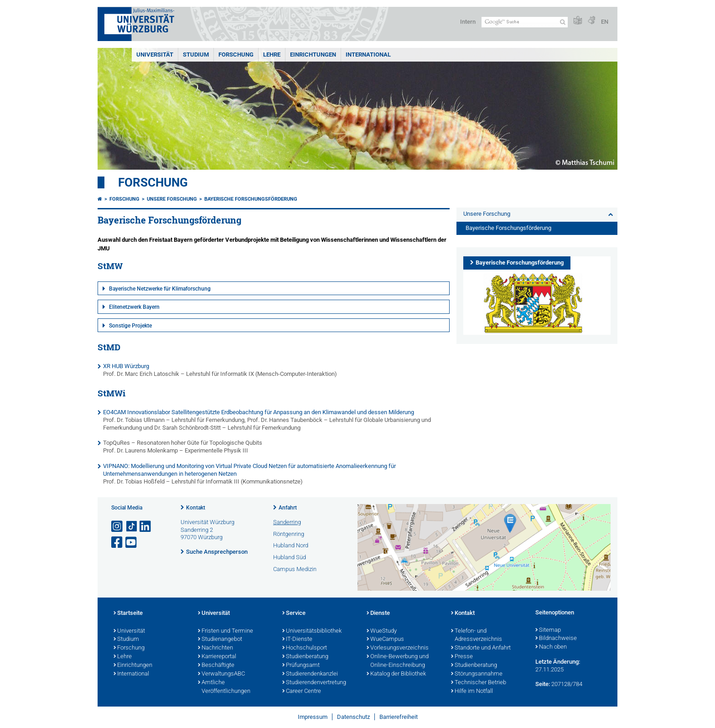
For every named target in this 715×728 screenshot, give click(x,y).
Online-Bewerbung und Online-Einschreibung (398, 661)
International (368, 55)
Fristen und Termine (225, 631)
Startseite (128, 614)
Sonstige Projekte (130, 326)
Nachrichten (215, 648)
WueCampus (385, 640)
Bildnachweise (556, 639)
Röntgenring (289, 534)
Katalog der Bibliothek (396, 674)
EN (605, 22)
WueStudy (382, 631)
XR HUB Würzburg (126, 366)
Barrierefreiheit (399, 717)
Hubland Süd (290, 557)
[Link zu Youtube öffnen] (132, 543)
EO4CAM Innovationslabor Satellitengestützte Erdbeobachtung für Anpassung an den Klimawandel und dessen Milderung (259, 412)
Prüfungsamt (301, 666)
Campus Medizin (295, 569)
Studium (196, 55)
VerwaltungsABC (221, 674)
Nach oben (551, 647)
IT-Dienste (297, 640)
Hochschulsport (305, 648)
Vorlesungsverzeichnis (398, 648)
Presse (462, 657)
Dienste (378, 614)
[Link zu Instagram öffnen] (118, 527)
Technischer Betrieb (479, 683)
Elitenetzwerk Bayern (134, 307)
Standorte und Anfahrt (481, 648)
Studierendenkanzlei (310, 674)
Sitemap (548, 630)
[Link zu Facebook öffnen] (118, 543)
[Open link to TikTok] (132, 527)
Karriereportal (217, 657)
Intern (468, 22)
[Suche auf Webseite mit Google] (525, 22)
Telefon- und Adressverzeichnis (477, 636)
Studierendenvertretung (314, 683)
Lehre (272, 55)
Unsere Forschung (172, 199)
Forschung (236, 55)
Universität (155, 55)
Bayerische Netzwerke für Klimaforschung (160, 289)
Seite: (543, 684)
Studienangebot (220, 640)
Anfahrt (288, 508)
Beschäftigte (216, 666)
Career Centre (302, 692)
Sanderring (287, 522)
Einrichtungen (313, 55)
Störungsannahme (477, 674)
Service (294, 614)
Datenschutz (353, 717)
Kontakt (196, 508)
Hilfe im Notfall (472, 692)
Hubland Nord (291, 545)
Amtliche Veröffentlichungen (224, 687)
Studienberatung (305, 657)
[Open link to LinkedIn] (146, 527)
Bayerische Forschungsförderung (251, 199)
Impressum (313, 717)
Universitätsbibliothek (312, 631)
